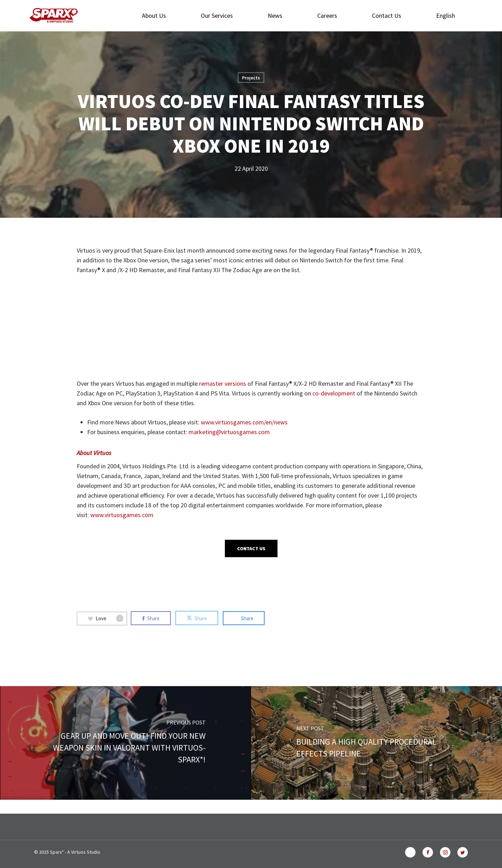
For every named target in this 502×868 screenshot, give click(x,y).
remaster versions (223, 383)
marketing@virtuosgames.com (229, 432)
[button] (251, 548)
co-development (334, 393)
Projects (251, 78)
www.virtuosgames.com (122, 515)
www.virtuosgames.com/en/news (244, 422)
